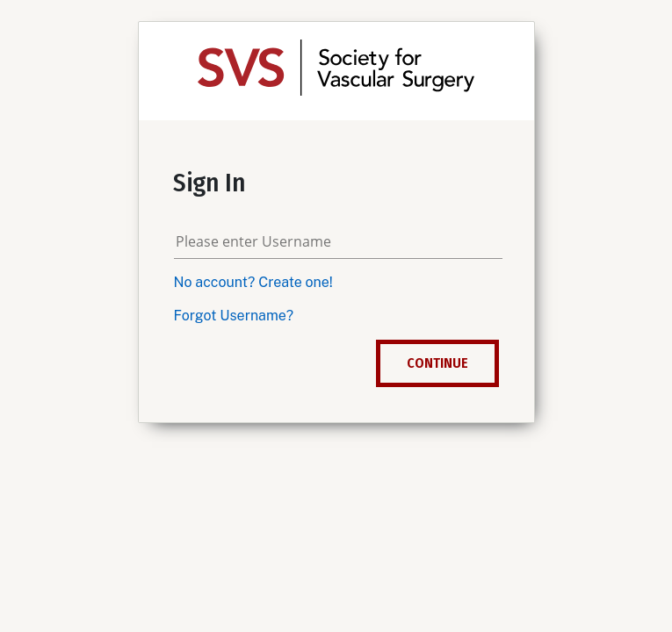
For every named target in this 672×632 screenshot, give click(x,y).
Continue (437, 363)
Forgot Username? (234, 316)
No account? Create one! (253, 282)
